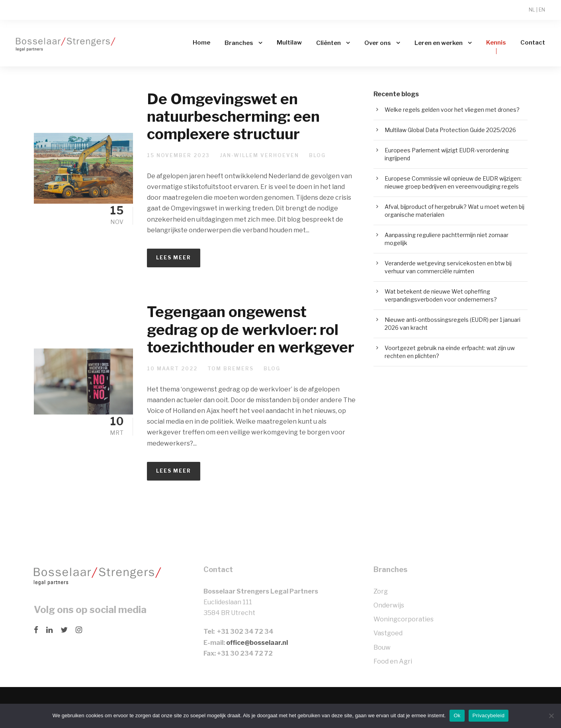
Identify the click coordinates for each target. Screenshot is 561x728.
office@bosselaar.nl (257, 643)
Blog (317, 155)
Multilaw (289, 43)
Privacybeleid (489, 715)
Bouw (382, 647)
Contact (533, 43)
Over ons (378, 43)
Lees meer (174, 258)
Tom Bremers (231, 369)
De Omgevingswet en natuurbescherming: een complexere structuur (233, 117)
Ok (457, 715)
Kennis (496, 43)
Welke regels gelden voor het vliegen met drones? (452, 110)
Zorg (381, 591)
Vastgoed (388, 633)
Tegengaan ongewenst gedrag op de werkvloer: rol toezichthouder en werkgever (251, 329)
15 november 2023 (178, 155)
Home (201, 43)
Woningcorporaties (404, 619)
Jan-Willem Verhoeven (259, 155)
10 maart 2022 (172, 369)
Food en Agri (393, 661)
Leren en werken (439, 43)
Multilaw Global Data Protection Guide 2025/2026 (450, 130)
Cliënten (328, 43)
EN (542, 10)
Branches (239, 43)
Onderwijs (389, 605)
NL (532, 10)
